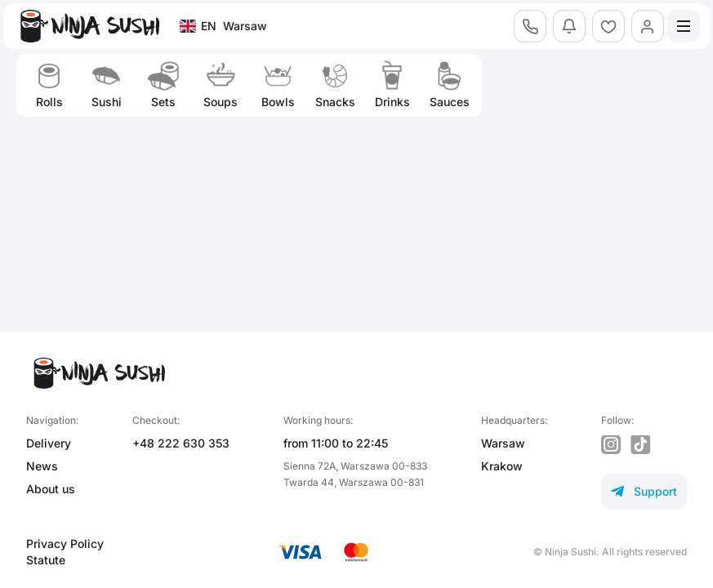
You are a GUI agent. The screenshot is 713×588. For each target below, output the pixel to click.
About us (51, 489)
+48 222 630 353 (181, 443)
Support (644, 491)
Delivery (49, 443)
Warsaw (503, 443)
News (42, 466)
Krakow (502, 466)
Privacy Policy (65, 543)
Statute (46, 560)
